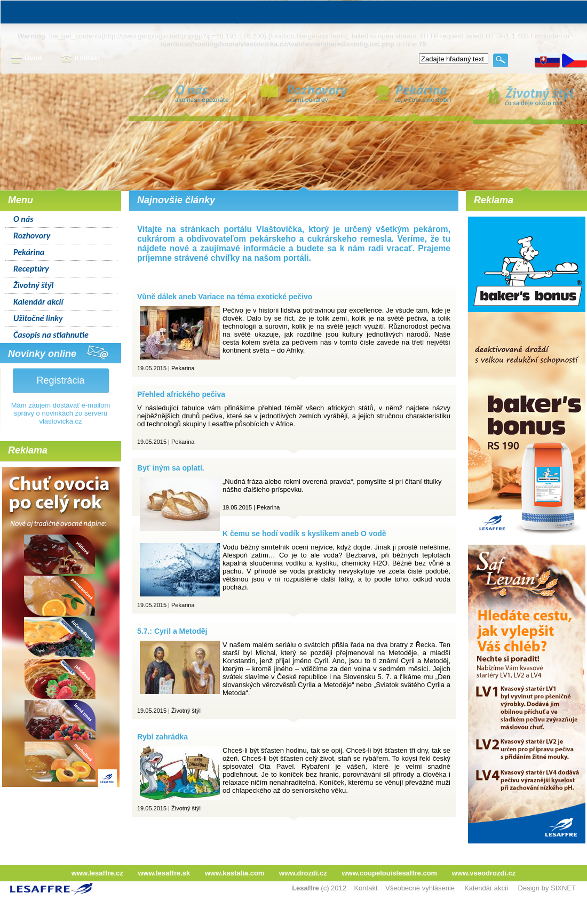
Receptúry (31, 269)
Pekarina (183, 368)
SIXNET (563, 888)
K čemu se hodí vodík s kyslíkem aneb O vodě (304, 533)
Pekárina (29, 252)
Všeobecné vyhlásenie (420, 888)
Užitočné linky (38, 318)
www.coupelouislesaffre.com (389, 873)
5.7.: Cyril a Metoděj (172, 631)
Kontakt (81, 59)
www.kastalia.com (235, 873)
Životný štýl (33, 285)
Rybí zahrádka (162, 737)
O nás (23, 219)
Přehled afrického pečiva (181, 394)
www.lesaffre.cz (97, 873)
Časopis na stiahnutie (51, 335)
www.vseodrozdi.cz (484, 873)
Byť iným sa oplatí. (171, 468)
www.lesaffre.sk (164, 873)
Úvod (26, 59)
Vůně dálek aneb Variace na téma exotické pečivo (225, 297)
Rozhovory (32, 236)
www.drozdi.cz (303, 873)
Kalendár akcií (38, 302)
